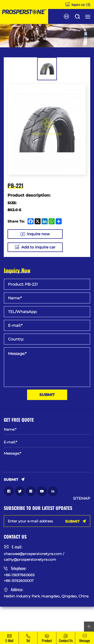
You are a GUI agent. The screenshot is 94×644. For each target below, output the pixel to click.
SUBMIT (47, 395)
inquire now (38, 234)
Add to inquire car (38, 247)
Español (66, 16)
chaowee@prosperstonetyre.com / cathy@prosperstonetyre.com (34, 557)
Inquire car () (80, 4)
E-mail (9, 640)
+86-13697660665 (19, 575)
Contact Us (66, 640)
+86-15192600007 (19, 581)
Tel (28, 640)
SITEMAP (82, 498)
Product (47, 640)
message (85, 640)
